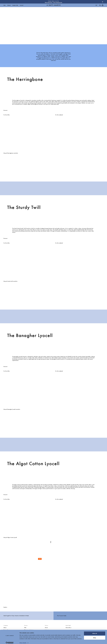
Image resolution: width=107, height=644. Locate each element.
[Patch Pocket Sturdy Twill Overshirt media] (10, 295)
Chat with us (68, 628)
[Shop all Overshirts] (53, 584)
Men (5, 5)
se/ (96, 5)
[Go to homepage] (53, 5)
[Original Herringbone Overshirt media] (10, 166)
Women (9, 5)
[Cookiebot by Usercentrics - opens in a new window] (10, 641)
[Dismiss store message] (103, 2)
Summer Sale (15, 5)
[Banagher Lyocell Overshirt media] (10, 423)
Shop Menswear (49, 2)
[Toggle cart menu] (103, 5)
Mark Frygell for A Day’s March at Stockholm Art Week (16, 616)
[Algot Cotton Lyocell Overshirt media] (10, 551)
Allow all (95, 632)
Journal (22, 5)
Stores (46, 628)
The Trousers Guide (62, 616)
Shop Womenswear (58, 2)
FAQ (25, 628)
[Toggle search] (100, 5)
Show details (23, 641)
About (5, 628)
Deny (95, 636)
